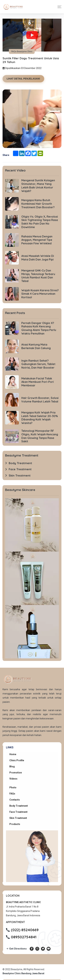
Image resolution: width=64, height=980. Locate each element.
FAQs (12, 794)
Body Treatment (19, 806)
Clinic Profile (17, 760)
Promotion (16, 773)
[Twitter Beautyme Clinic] (43, 949)
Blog (12, 766)
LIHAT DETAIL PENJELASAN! (23, 79)
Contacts (15, 800)
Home (13, 754)
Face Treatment (18, 812)
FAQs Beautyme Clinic (22, 51)
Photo (13, 787)
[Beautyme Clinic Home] (13, 7)
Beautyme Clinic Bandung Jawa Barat (23, 973)
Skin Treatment (18, 818)
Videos (13, 779)
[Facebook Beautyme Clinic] (32, 949)
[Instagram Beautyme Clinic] (37, 949)
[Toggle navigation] (59, 7)
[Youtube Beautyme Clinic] (49, 949)
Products (15, 824)
